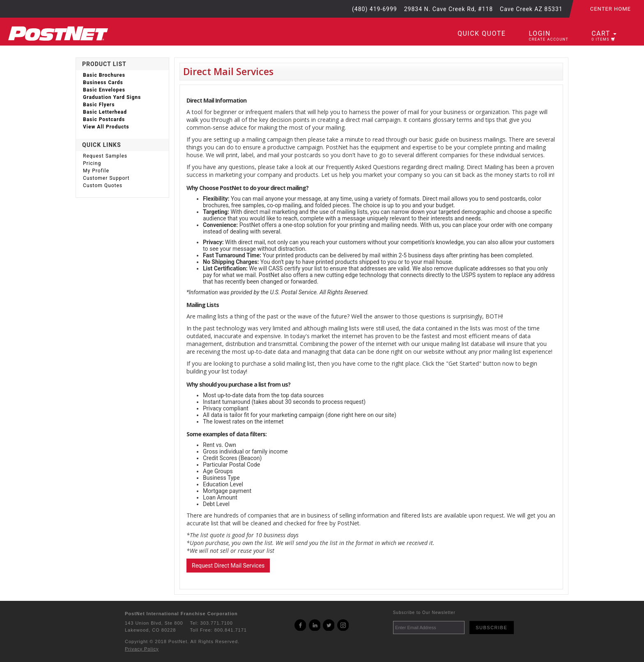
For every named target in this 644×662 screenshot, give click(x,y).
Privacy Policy (142, 649)
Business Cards (103, 82)
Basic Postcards (104, 119)
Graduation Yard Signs (112, 97)
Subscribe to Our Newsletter (424, 613)
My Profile (96, 171)
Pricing (92, 163)
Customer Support (106, 178)
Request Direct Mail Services (228, 566)
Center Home (611, 9)
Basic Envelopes (104, 90)
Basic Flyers (99, 105)
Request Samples (105, 156)
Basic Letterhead (105, 112)
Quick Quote (482, 33)
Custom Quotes (103, 186)
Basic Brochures (104, 75)
